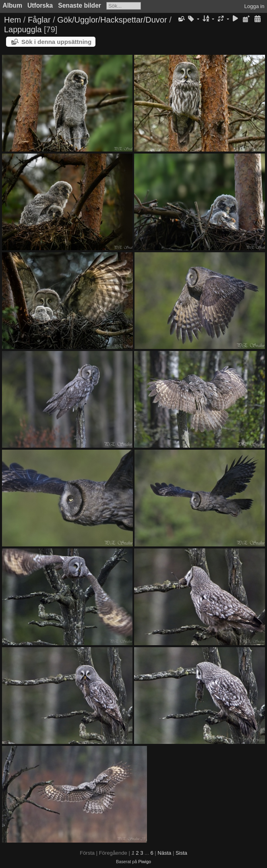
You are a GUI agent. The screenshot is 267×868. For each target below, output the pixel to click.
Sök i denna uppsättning (56, 42)
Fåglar (39, 20)
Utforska (40, 5)
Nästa (164, 853)
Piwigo (145, 862)
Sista (181, 853)
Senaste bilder (80, 5)
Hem (12, 20)
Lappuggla (23, 29)
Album (13, 5)
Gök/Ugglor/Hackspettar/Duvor (112, 20)
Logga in (255, 6)
